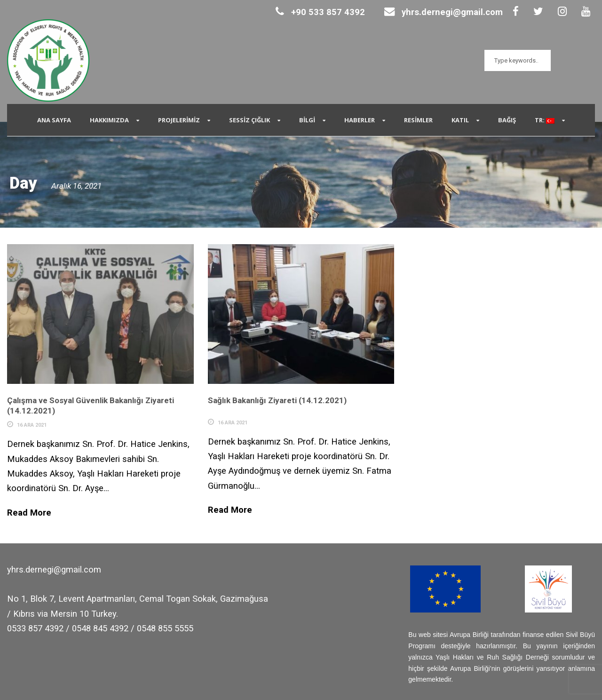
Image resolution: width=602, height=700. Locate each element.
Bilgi (307, 120)
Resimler (418, 120)
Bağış (507, 120)
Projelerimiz (179, 120)
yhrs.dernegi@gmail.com (444, 12)
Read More (29, 513)
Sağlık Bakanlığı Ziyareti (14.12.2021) (277, 400)
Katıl (460, 120)
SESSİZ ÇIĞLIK (250, 120)
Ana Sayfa (54, 120)
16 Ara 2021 (32, 425)
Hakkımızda (109, 120)
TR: (545, 120)
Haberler (360, 120)
